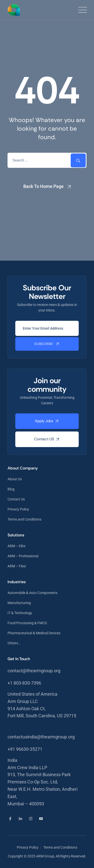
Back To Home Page (43, 186)
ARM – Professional (23, 556)
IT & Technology (20, 613)
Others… (14, 643)
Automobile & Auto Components (32, 593)
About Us (15, 479)
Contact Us (16, 499)
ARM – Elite (16, 546)
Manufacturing (19, 603)
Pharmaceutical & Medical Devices (34, 633)
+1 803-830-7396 (24, 683)
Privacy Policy (18, 509)
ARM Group (45, 856)
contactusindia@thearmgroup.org (41, 737)
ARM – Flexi (17, 566)
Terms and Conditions (24, 519)
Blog (11, 489)
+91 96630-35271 (25, 749)
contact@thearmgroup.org (34, 671)
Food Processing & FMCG (27, 623)
